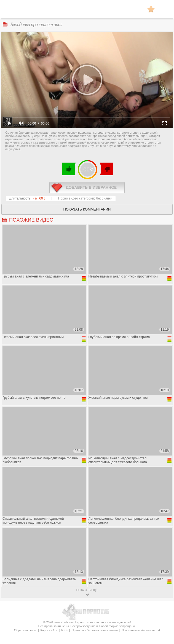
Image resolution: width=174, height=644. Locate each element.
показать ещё (87, 590)
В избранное (151, 9)
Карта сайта (49, 630)
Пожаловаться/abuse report (141, 630)
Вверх (163, 604)
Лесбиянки (104, 198)
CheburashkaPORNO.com (87, 11)
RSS (64, 630)
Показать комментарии (87, 209)
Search (164, 9)
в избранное (87, 188)
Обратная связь (25, 630)
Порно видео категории (76, 198)
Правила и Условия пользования (95, 630)
